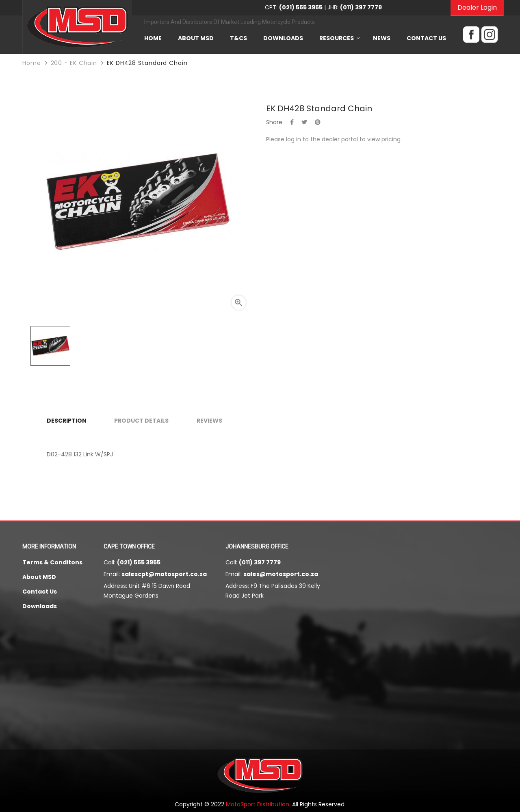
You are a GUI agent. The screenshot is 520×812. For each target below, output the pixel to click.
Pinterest (318, 122)
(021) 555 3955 (139, 562)
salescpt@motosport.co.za (164, 574)
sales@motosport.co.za (281, 574)
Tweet (304, 122)
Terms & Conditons (52, 562)
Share (292, 122)
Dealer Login (477, 8)
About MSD (39, 577)
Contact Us (40, 592)
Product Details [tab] (141, 421)
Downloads (40, 606)
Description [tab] (67, 421)
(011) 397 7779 (260, 562)
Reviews (209, 421)
